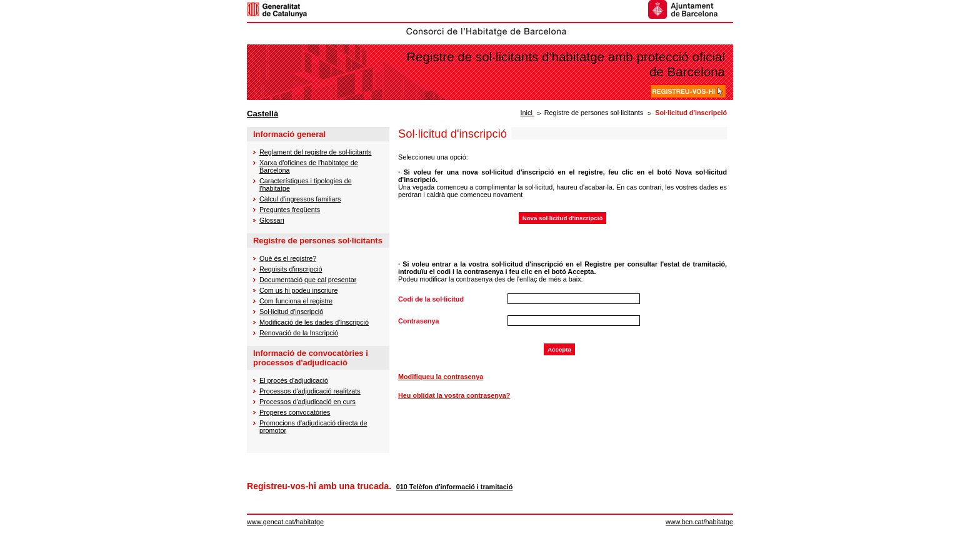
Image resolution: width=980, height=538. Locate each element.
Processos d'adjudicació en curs (307, 402)
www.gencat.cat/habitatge (285, 522)
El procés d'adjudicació (294, 380)
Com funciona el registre (296, 301)
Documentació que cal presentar (308, 280)
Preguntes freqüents (290, 210)
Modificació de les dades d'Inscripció (314, 322)
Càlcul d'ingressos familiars (300, 199)
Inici (527, 113)
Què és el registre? (288, 258)
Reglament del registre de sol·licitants (315, 152)
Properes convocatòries (295, 412)
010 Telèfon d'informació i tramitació (455, 487)
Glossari (272, 220)
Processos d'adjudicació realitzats (310, 391)
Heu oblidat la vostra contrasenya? (454, 395)
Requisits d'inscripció (291, 269)
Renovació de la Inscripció (299, 333)
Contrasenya (418, 321)
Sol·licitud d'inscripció (291, 312)
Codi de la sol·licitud (431, 299)
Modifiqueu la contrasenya (441, 377)
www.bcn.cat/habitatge (699, 522)
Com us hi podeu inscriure (298, 290)
